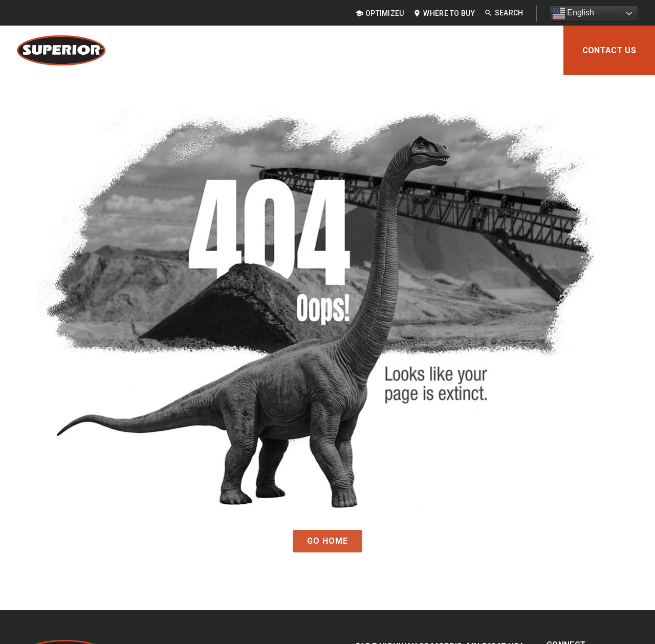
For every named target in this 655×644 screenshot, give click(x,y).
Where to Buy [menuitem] (449, 13)
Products (200, 50)
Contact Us (609, 50)
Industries (346, 50)
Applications (272, 50)
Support (478, 50)
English (573, 13)
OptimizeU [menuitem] (385, 13)
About (531, 50)
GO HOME (327, 541)
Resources (414, 50)
